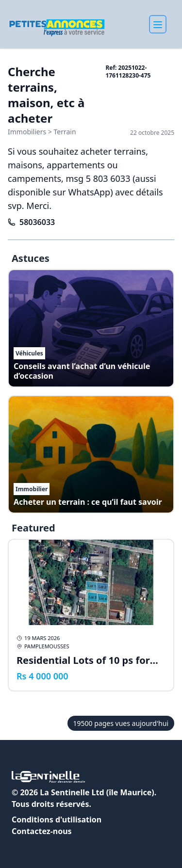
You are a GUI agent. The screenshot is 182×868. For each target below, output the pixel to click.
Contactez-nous (42, 831)
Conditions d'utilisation (57, 820)
